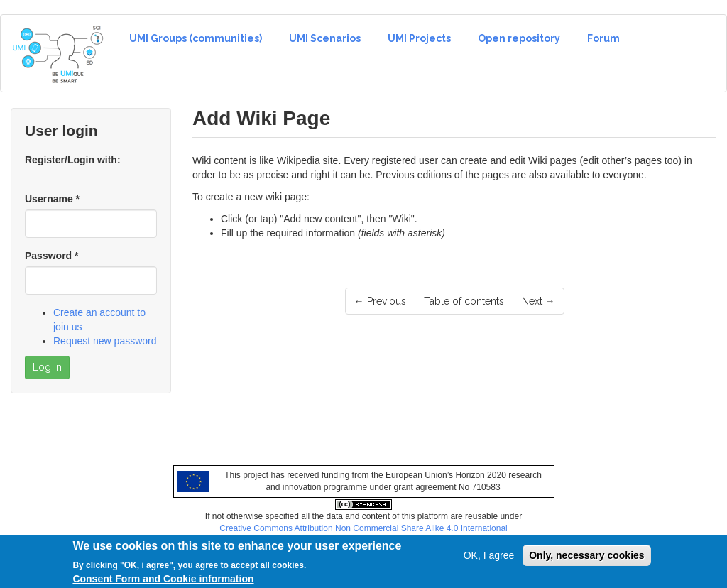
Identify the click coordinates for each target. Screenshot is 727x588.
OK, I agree (489, 559)
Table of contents (464, 301)
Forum (603, 38)
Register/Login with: (73, 160)
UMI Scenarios (325, 38)
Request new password (105, 341)
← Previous (380, 301)
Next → (539, 301)
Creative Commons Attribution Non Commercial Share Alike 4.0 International (363, 528)
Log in (47, 367)
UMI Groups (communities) (196, 38)
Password (51, 256)
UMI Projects (419, 38)
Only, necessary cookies (586, 559)
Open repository (519, 38)
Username (52, 199)
